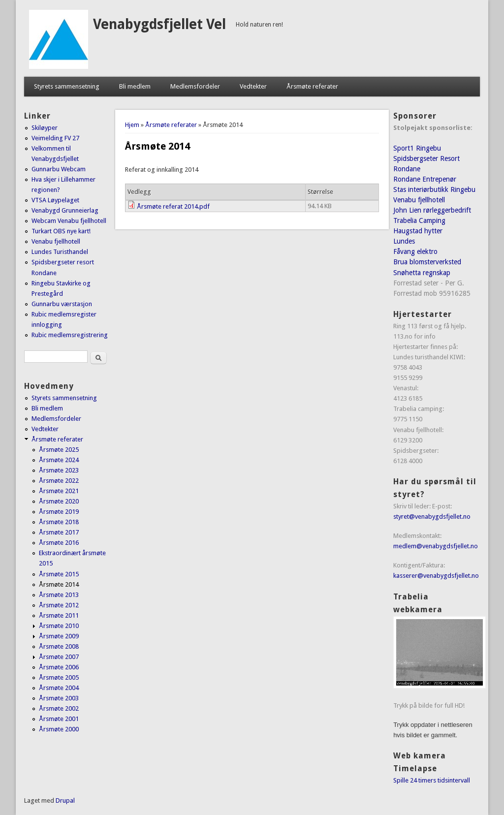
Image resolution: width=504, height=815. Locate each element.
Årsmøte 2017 (59, 532)
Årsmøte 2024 (59, 460)
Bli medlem (135, 86)
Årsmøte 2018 (59, 522)
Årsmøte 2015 (59, 574)
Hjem (132, 125)
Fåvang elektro (415, 251)
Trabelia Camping (419, 220)
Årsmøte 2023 (59, 470)
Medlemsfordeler (195, 86)
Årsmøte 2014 (59, 584)
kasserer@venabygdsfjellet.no (436, 576)
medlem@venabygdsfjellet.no (436, 546)
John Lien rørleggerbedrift (432, 210)
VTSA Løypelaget (55, 200)
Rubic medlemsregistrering (70, 335)
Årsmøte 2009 (59, 636)
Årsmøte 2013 (59, 595)
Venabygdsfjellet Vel (159, 24)
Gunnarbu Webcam (59, 169)
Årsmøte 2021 (59, 491)
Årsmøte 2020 (59, 501)
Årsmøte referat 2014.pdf (173, 206)
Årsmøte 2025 (59, 450)
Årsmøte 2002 (59, 708)
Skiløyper (45, 128)
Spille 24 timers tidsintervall (432, 780)
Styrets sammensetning (67, 86)
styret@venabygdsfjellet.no (432, 517)
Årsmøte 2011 (59, 615)
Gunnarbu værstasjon (62, 304)
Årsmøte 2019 (59, 512)
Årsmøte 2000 (59, 729)
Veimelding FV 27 (55, 138)
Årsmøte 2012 (59, 605)
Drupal (65, 800)
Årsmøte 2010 (59, 626)
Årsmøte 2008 (59, 646)
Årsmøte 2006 (59, 667)
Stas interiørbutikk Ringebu (434, 189)
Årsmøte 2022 (59, 481)
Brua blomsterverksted (427, 262)
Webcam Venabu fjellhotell (69, 221)
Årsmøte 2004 (59, 688)
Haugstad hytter (418, 231)
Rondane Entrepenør (425, 179)
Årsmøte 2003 (59, 698)
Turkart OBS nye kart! (61, 231)
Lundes (404, 241)
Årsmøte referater (312, 86)
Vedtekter (253, 86)
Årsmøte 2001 (59, 719)
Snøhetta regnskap (422, 273)
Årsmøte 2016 (59, 543)
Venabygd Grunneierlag (65, 210)
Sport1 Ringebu (417, 148)
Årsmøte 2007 (59, 657)
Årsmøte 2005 (59, 677)
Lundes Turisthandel (60, 252)
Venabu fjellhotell (56, 241)
